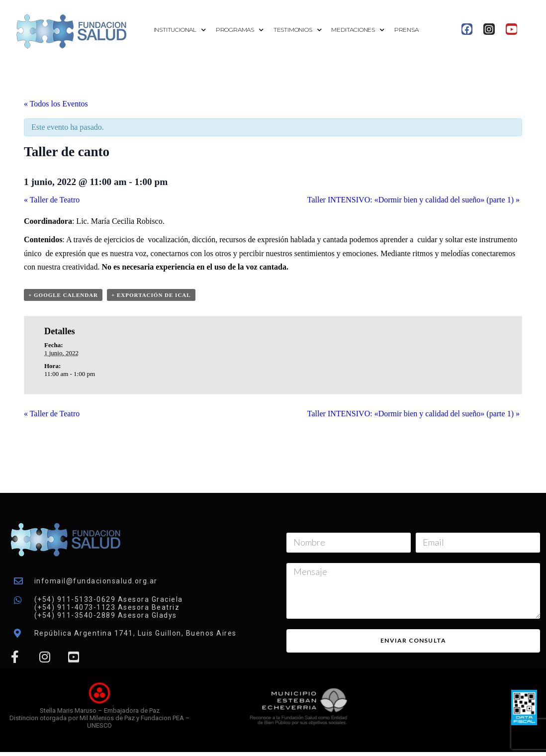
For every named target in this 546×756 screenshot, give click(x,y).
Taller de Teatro (52, 200)
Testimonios (298, 30)
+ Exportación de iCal (151, 295)
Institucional (180, 30)
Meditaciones (358, 30)
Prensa (407, 30)
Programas (240, 30)
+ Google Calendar (63, 295)
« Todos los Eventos (56, 104)
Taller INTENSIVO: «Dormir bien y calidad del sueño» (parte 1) (413, 200)
